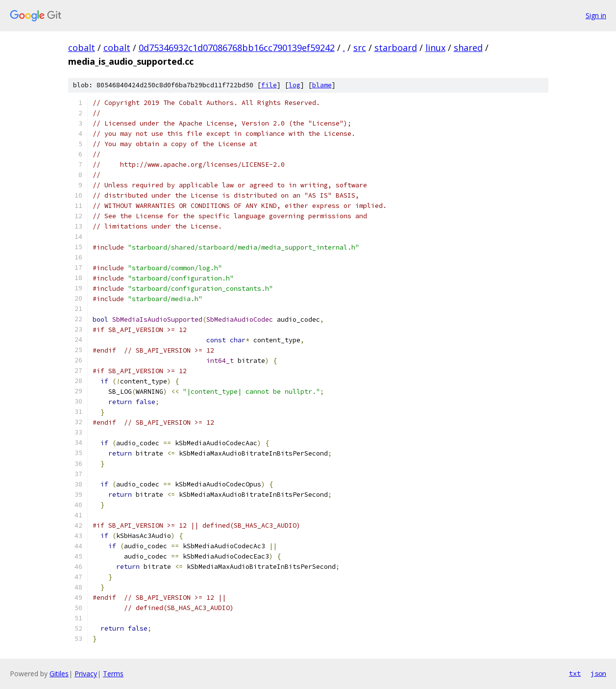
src (360, 48)
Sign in (596, 15)
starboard (396, 48)
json (598, 673)
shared (468, 48)
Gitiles (59, 674)
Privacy (86, 674)
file (269, 85)
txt (575, 673)
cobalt (82, 48)
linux (435, 48)
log (295, 85)
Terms (113, 674)
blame (322, 85)
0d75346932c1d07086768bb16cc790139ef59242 (237, 48)
